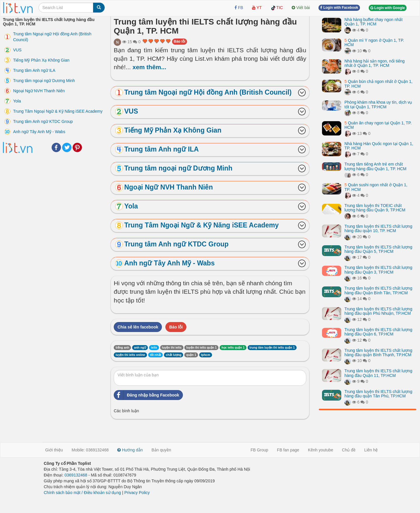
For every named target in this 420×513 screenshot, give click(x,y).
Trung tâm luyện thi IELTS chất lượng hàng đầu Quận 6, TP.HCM (378, 332)
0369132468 (76, 475)
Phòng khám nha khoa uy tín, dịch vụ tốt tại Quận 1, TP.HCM (378, 104)
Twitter (67, 147)
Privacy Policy (137, 493)
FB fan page (288, 450)
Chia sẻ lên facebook (138, 327)
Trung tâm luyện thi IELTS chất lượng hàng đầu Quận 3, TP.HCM (378, 270)
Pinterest (77, 147)
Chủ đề (349, 450)
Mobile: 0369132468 (90, 450)
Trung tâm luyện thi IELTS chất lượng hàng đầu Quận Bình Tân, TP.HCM (378, 290)
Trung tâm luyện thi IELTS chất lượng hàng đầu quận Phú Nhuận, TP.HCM (378, 311)
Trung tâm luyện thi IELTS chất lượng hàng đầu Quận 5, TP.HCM (378, 249)
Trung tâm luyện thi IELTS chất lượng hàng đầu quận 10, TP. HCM (378, 228)
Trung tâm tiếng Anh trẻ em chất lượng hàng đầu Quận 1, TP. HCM (375, 166)
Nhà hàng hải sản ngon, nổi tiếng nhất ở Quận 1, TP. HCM (374, 63)
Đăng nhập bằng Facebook (147, 395)
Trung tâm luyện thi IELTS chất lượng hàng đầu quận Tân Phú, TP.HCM (378, 394)
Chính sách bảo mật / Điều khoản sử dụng (82, 493)
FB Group (259, 450)
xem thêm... (149, 67)
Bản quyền (161, 450)
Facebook (56, 147)
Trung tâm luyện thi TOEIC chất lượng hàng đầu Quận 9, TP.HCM (375, 208)
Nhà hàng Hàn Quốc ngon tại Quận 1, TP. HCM (379, 146)
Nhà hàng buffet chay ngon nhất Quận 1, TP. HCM (373, 22)
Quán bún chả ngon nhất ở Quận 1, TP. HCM (378, 84)
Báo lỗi (180, 41)
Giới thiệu (54, 450)
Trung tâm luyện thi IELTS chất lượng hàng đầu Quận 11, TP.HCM (378, 373)
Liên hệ (371, 450)
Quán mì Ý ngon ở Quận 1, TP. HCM (374, 42)
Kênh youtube (321, 450)
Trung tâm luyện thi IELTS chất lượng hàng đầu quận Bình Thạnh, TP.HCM (378, 353)
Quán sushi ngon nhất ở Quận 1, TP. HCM (376, 187)
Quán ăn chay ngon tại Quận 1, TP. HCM (378, 125)
